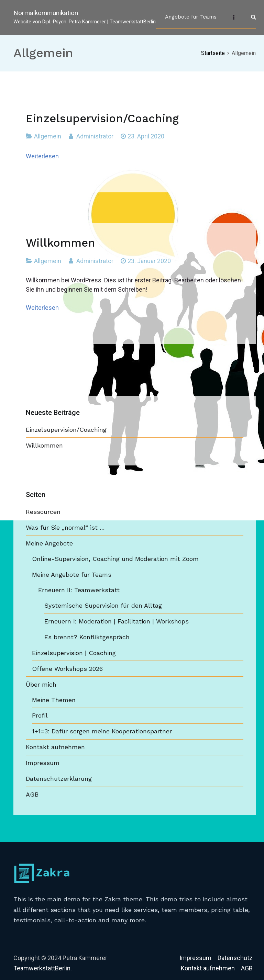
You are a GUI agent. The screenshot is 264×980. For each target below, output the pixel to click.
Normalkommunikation (46, 13)
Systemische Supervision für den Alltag (103, 605)
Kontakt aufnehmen (55, 747)
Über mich (41, 684)
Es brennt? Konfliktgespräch (87, 637)
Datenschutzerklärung (59, 779)
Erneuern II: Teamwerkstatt (79, 590)
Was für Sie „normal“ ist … (65, 527)
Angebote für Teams (191, 17)
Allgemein (48, 136)
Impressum (43, 763)
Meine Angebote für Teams (72, 575)
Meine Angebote (49, 543)
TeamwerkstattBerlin (42, 968)
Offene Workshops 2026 (67, 669)
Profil (40, 715)
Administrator (95, 136)
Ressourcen (43, 512)
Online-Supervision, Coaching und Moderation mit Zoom (115, 559)
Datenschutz (235, 958)
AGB (32, 794)
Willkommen (60, 243)
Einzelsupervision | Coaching (74, 653)
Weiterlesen (42, 156)
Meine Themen (54, 700)
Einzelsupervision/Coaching (102, 119)
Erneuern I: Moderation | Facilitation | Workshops (117, 621)
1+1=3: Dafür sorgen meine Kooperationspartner (102, 731)
